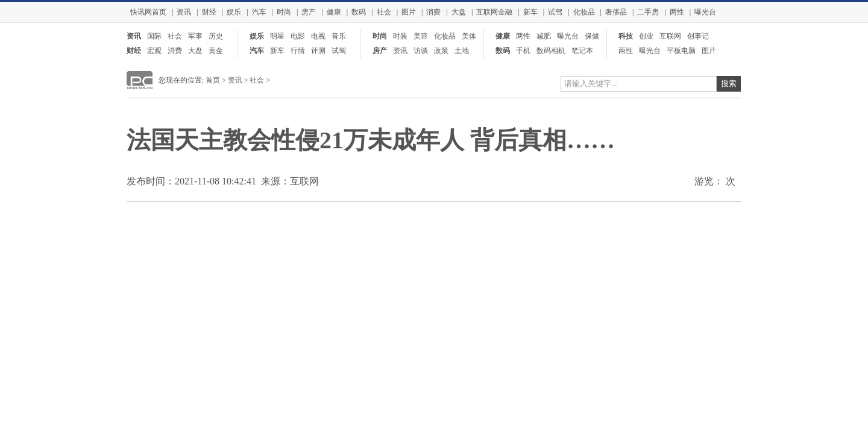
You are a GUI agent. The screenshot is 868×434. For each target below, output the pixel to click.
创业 (646, 36)
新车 (530, 12)
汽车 (259, 12)
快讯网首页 (148, 12)
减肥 (544, 36)
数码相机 (551, 51)
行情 (298, 51)
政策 (441, 51)
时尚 (284, 12)
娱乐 (234, 12)
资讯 (184, 12)
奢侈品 (616, 12)
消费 (433, 12)
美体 (469, 36)
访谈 (421, 51)
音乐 (339, 36)
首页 (213, 80)
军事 (195, 36)
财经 (209, 12)
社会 (384, 12)
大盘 (459, 12)
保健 (592, 36)
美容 (421, 36)
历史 (216, 36)
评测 (318, 51)
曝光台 (705, 12)
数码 (359, 12)
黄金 (216, 51)
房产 (309, 12)
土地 (462, 51)
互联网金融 (494, 12)
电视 (318, 36)
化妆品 (584, 12)
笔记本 (582, 51)
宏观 (154, 51)
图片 (409, 12)
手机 (523, 51)
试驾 (555, 12)
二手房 (648, 12)
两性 (677, 12)
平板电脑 (681, 51)
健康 (334, 12)
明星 (277, 36)
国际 (154, 36)
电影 (298, 36)
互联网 (670, 36)
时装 (400, 36)
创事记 (698, 36)
